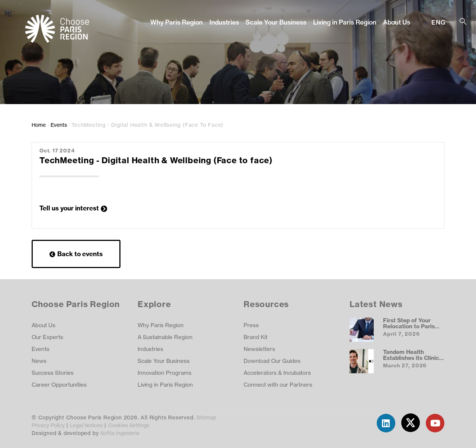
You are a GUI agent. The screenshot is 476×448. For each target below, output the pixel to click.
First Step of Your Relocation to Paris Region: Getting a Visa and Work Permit (413, 329)
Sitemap (206, 417)
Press (251, 325)
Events (59, 125)
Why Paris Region (176, 22)
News (39, 361)
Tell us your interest (69, 208)
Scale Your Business (276, 22)
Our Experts (47, 337)
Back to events (80, 254)
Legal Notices (86, 425)
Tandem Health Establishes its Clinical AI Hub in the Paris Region (414, 361)
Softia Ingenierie (120, 433)
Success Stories (53, 373)
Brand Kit (255, 337)
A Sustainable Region (165, 337)
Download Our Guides (272, 361)
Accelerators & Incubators (277, 373)
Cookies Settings (129, 425)
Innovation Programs (165, 373)
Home (39, 125)
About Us (397, 22)
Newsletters (259, 349)
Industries (224, 22)
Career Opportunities (59, 385)
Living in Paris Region (345, 22)
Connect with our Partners (278, 385)
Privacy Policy (48, 425)
